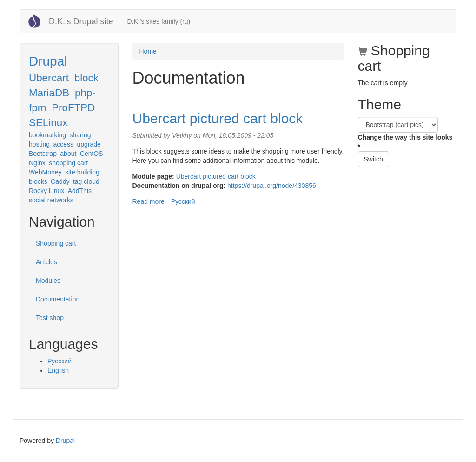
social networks (51, 200)
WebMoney (45, 172)
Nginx (37, 163)
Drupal (48, 61)
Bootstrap (43, 154)
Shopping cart (56, 243)
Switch (374, 159)
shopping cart (68, 163)
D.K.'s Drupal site (81, 21)
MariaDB (49, 93)
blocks (38, 181)
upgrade (89, 144)
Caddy (60, 181)
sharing (80, 135)
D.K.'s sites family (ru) (159, 21)
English (58, 370)
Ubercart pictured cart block (218, 118)
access (64, 144)
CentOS (92, 154)
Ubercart (49, 78)
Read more (149, 201)
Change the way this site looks (405, 142)
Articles (46, 262)
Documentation (58, 299)
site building (82, 172)
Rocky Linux (46, 191)
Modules (48, 281)
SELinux (48, 123)
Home (148, 51)
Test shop (50, 318)
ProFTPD (73, 108)
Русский (59, 361)
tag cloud (86, 181)
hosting (39, 144)
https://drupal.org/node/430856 (272, 186)
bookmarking (47, 135)
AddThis (80, 191)
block (86, 78)
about (68, 154)
